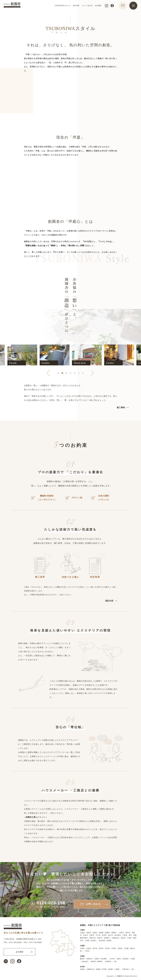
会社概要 (98, 6)
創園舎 (120, 976)
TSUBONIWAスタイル (62, 6)
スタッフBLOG (87, 6)
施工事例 (76, 6)
